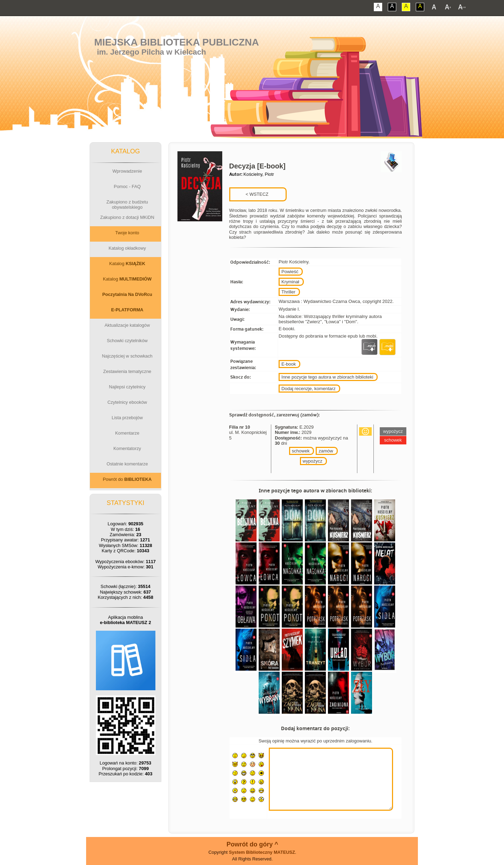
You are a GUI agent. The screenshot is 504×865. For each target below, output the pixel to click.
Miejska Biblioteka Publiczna (177, 42)
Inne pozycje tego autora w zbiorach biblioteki (327, 377)
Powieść (290, 272)
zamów (326, 451)
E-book (289, 364)
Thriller (288, 292)
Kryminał (290, 282)
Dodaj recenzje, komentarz (309, 389)
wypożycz (313, 461)
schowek (301, 451)
